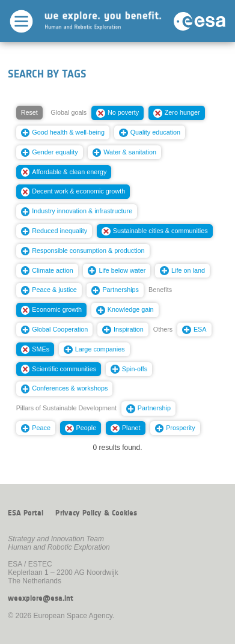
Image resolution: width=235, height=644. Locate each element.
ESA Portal (26, 513)
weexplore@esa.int (41, 598)
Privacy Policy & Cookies (96, 513)
